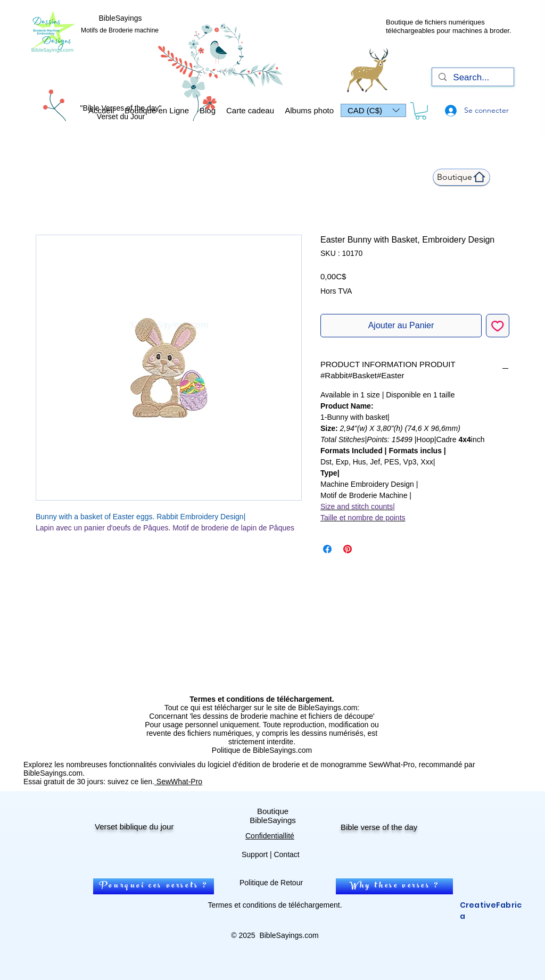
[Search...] (472, 78)
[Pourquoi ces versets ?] (154, 886)
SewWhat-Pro (178, 782)
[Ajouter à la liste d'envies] (498, 326)
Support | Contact (271, 854)
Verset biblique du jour (134, 827)
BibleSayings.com (289, 935)
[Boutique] (461, 177)
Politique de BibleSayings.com (262, 750)
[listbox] (373, 110)
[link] (421, 111)
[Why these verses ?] (394, 886)
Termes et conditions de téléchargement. (275, 905)
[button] (373, 110)
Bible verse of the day (379, 827)
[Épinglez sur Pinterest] (348, 549)
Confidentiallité (270, 836)
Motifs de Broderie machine (120, 30)
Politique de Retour (271, 883)
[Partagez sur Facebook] (327, 549)
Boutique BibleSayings (273, 816)
